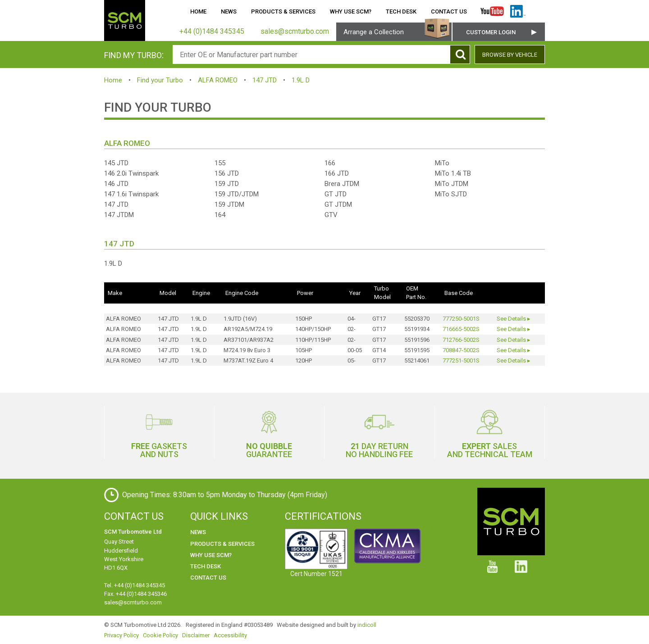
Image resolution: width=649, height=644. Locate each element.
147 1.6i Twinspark (131, 194)
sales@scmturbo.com (133, 602)
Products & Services (283, 11)
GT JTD (336, 194)
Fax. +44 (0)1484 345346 (135, 594)
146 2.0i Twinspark (131, 173)
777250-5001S (461, 319)
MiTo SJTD (451, 194)
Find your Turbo (160, 80)
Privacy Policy (121, 635)
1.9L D (301, 80)
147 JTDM (119, 215)
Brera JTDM (342, 184)
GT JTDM (338, 204)
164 (220, 215)
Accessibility (230, 635)
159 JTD (227, 184)
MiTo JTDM (452, 184)
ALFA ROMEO (218, 80)
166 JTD (337, 173)
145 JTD (116, 163)
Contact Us (449, 11)
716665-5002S (461, 329)
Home (198, 11)
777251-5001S (461, 361)
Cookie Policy (160, 635)
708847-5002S (461, 350)
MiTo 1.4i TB (453, 173)
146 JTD (116, 184)
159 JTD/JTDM (237, 194)
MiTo (442, 163)
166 (330, 163)
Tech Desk (401, 11)
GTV (331, 215)
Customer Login (491, 32)
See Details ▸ (514, 319)
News (229, 11)
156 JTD (227, 173)
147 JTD (265, 80)
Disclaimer (196, 635)
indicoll (367, 625)
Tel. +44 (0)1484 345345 (135, 585)
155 (220, 163)
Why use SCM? (351, 11)
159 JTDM (229, 204)
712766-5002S (461, 340)
